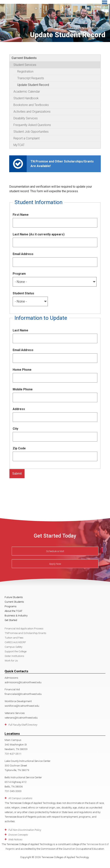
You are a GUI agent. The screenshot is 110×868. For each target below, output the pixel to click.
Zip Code (19, 448)
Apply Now (55, 564)
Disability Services (26, 118)
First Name (21, 215)
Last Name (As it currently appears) (39, 234)
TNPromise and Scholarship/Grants (25, 633)
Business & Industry (16, 615)
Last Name (20, 330)
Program (19, 274)
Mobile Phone (23, 389)
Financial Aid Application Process (24, 628)
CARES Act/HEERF (15, 642)
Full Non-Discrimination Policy (25, 830)
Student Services (25, 65)
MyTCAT (19, 145)
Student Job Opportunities (31, 132)
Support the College (16, 651)
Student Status (23, 293)
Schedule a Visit (55, 551)
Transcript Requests (31, 78)
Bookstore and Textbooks (31, 105)
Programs (11, 606)
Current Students (24, 58)
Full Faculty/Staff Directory (23, 725)
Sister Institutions (14, 656)
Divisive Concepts (18, 835)
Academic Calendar (27, 92)
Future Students (14, 597)
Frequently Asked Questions (32, 125)
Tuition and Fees (14, 638)
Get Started (11, 620)
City (15, 429)
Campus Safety (13, 647)
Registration (25, 71)
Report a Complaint (26, 138)
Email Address (23, 254)
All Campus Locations (20, 798)
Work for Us (11, 660)
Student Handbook (26, 98)
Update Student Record (33, 85)
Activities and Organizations (32, 112)
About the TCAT (14, 611)
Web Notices (15, 839)
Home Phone (22, 370)
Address (19, 409)
